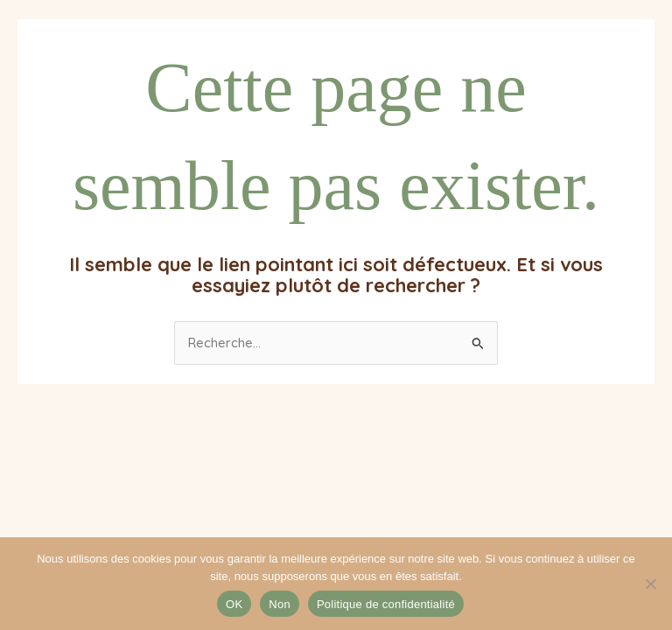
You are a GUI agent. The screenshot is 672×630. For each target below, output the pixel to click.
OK (234, 604)
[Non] (650, 584)
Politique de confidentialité (386, 604)
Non (280, 604)
